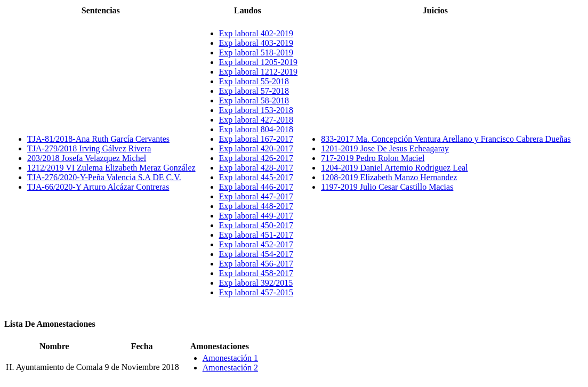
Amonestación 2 (230, 368)
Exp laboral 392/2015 (256, 283)
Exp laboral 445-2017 (256, 177)
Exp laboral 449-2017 (256, 216)
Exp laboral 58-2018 (254, 100)
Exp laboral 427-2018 (256, 120)
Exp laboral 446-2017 (256, 187)
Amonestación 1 (230, 358)
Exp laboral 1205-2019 (259, 62)
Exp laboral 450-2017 (256, 225)
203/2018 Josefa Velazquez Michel (87, 158)
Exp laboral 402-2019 (256, 33)
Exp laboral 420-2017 (256, 148)
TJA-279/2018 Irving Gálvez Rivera (89, 148)
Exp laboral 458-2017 (256, 273)
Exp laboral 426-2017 (256, 158)
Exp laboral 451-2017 (256, 235)
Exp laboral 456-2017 (256, 264)
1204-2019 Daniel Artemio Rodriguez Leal (394, 168)
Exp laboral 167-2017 (256, 139)
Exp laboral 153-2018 (256, 110)
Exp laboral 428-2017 (256, 168)
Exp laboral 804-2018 (256, 129)
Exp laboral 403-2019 (256, 43)
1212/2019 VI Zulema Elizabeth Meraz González (111, 168)
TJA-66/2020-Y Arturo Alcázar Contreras (98, 187)
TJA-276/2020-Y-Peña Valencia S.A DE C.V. (104, 177)
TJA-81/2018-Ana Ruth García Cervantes (98, 139)
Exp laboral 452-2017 (256, 244)
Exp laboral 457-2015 (256, 292)
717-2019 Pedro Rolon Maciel (373, 158)
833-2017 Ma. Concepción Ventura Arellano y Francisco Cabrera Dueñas (446, 139)
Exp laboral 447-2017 (256, 196)
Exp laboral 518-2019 (256, 53)
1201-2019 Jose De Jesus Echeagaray (385, 148)
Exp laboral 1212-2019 (259, 72)
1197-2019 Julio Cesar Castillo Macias (387, 187)
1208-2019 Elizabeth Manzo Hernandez (389, 177)
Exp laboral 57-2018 (254, 91)
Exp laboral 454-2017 (256, 254)
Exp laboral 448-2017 (256, 206)
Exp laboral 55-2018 (254, 81)
